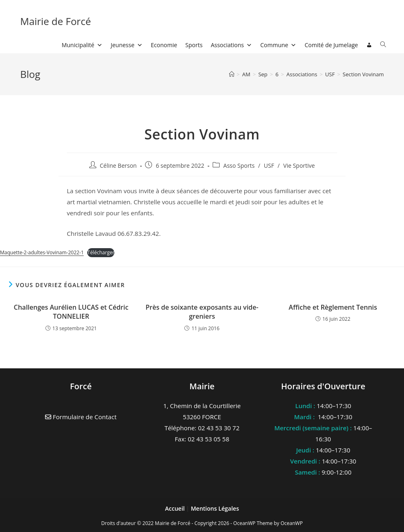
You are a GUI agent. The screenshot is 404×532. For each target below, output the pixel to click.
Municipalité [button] (82, 45)
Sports (194, 45)
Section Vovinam (363, 74)
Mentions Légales (215, 508)
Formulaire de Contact (81, 417)
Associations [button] (231, 45)
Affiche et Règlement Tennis (333, 307)
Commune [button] (278, 45)
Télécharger (101, 252)
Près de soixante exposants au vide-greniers (202, 312)
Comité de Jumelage (331, 45)
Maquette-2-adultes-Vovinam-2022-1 (42, 252)
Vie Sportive (299, 166)
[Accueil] (232, 74)
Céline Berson (118, 166)
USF (269, 166)
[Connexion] (369, 45)
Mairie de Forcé (56, 21)
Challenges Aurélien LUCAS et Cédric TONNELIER (71, 312)
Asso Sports (239, 166)
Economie (164, 45)
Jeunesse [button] (127, 45)
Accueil (176, 508)
